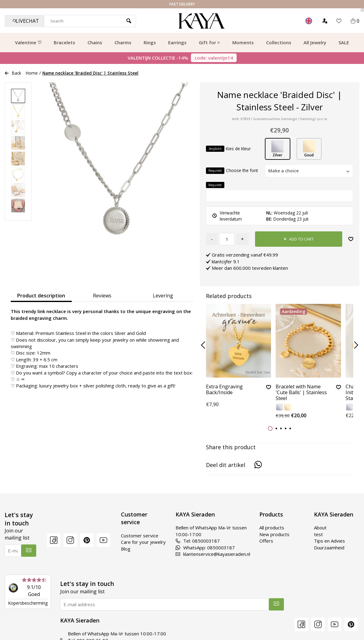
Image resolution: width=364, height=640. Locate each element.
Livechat (26, 21)
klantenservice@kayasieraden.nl (213, 554)
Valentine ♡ (28, 42)
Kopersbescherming (28, 603)
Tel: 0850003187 (198, 541)
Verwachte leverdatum (227, 216)
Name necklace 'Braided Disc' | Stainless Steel (90, 73)
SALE (344, 42)
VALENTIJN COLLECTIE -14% (182, 58)
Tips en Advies (329, 541)
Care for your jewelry (143, 542)
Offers (266, 541)
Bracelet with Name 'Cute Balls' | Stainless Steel (301, 393)
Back (13, 73)
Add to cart (299, 239)
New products (274, 534)
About (320, 528)
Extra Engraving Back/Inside (224, 390)
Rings (150, 42)
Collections (279, 42)
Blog (126, 549)
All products (272, 528)
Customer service (140, 536)
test (318, 534)
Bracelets (64, 42)
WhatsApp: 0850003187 (205, 548)
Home (32, 73)
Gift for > (209, 42)
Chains (95, 42)
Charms (123, 42)
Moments (243, 42)
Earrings (177, 42)
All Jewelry (315, 42)
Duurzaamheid (329, 548)
